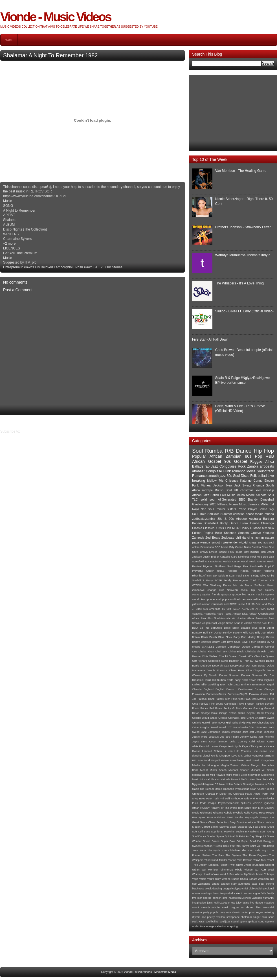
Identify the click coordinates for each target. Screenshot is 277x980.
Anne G (239, 623)
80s (248, 456)
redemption (248, 912)
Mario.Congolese (264, 760)
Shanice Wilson (247, 822)
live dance (257, 903)
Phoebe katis (241, 798)
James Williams (231, 732)
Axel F (266, 623)
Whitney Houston (202, 874)
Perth (265, 794)
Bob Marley (248, 637)
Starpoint (261, 836)
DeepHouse (237, 666)
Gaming (258, 708)
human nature (264, 538)
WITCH (196, 585)
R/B (229, 451)
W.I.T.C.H (260, 870)
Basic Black (231, 628)
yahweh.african (201, 604)
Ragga (244, 571)
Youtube (268, 533)
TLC (195, 499)
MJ (207, 561)
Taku (238, 846)
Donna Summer (229, 675)
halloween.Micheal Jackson (245, 898)
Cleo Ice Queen (264, 656)
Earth (230, 680)
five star (197, 898)
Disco (245, 476)
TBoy (226, 846)
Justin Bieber (211, 557)
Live (271, 476)
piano (203, 599)
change (212, 590)
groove (237, 594)
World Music (256, 874)
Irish (263, 552)
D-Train (245, 661)
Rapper (256, 571)
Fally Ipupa (235, 552)
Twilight (224, 865)
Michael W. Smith (262, 770)
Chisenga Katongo (238, 481)
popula (215, 912)
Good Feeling (265, 713)
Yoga (195, 879)
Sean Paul (235, 575)
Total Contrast (259, 580)
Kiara (234, 557)
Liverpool (225, 756)
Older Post (8, 422)
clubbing (260, 888)
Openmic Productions (236, 789)
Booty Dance (229, 523)
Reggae (256, 462)
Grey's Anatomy (256, 718)
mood (195, 599)
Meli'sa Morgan (250, 765)
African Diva (240, 614)
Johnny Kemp (249, 737)
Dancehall (267, 499)
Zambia (253, 466)
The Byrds (214, 850)
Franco (249, 704)
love (258, 490)
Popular (199, 456)
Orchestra (198, 794)
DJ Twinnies (258, 661)
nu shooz (247, 907)
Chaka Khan (206, 651)
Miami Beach (218, 770)
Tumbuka (213, 865)
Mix (264, 528)
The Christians (231, 850)
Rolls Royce (251, 813)
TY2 (232, 846)
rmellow (220, 917)
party (206, 912)
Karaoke (225, 557)
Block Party (233, 637)
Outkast (210, 794)
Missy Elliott (240, 775)
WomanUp (241, 874)
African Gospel (206, 461)
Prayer (252, 509)
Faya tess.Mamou (255, 699)
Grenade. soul (237, 718)
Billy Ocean (236, 547)
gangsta (226, 594)
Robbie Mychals (233, 813)
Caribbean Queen (239, 647)
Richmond (206, 813)
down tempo (220, 893)
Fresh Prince (200, 708)
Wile (216, 874)
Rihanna (218, 813)
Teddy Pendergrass (236, 580)
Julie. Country (239, 741)
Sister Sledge (251, 575)
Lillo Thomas (243, 751)
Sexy (233, 822)
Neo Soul (207, 509)
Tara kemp (268, 846)
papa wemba (201, 542)
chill (238, 538)
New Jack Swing (238, 485)
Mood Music (249, 561)
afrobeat (198, 471)
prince (211, 599)
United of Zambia (254, 865)
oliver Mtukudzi (264, 907)
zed (226, 604)
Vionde (249, 870)
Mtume (261, 561)
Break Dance (250, 523)
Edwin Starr (256, 680)
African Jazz (201, 495)
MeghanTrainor (230, 765)
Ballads (198, 466)
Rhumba (258, 485)
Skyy (263, 575)
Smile (271, 575)
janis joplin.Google (218, 903)
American (261, 618)
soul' (271, 917)
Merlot (204, 770)
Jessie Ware (200, 737)
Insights (205, 727)
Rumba (214, 451)
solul (265, 917)
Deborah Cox (220, 666)
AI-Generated (227, 499)
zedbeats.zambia (204, 519)
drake (232, 893)
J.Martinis (261, 727)
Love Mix (237, 756)
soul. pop (221, 599)
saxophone (233, 917)
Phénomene (257, 798)
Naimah (225, 779)
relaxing (269, 912)
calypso (237, 888)
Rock (242, 466)
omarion (197, 912)
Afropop (241, 519)
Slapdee (242, 827)
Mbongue (213, 765)
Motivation (254, 775)
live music (248, 594)
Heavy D (247, 528)
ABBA (237, 609)
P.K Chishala (236, 794)
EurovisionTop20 (237, 694)
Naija (196, 509)
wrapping (232, 926)
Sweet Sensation (202, 846)
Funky (227, 708)
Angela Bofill (210, 623)
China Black (236, 651)
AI (257, 609)
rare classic (233, 912)
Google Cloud (201, 718)
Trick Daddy (199, 865)
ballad (262, 476)
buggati (227, 888)
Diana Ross (237, 670)
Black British (209, 637)
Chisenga (267, 523)
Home (9, 40)
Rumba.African (216, 817)
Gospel (241, 461)
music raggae (231, 907)
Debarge (206, 666)
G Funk (237, 708)
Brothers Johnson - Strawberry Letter (243, 227)
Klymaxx (260, 746)
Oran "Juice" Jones (262, 789)
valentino (221, 926)
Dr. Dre (269, 675)
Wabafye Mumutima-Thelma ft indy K (243, 255)
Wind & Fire (227, 874)
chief (245, 888)
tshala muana (265, 514)
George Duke (209, 713)
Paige (238, 566)
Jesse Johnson (265, 732)
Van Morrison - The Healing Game (241, 171)
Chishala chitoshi (256, 651)
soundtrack (234, 599)
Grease (223, 718)
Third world (211, 860)
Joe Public (232, 737)
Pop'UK (269, 566)
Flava (241, 704)
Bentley (227, 632)
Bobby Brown (265, 637)
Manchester (238, 760)
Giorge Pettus (228, 713)
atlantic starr (229, 884)
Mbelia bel (199, 765)
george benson (212, 898)
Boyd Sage (234, 642)
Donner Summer (252, 675)
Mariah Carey (231, 561)
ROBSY (205, 808)
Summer (226, 514)
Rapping (269, 571)
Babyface (216, 628)
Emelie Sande (218, 552)
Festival (204, 704)
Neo (252, 779)
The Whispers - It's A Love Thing (239, 283)
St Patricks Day (245, 836)
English (220, 689)
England (209, 689)
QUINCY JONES (251, 803)
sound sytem (239, 921)
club (251, 888)
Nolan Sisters (234, 784)
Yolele (203, 879)
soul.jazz (225, 921)
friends (216, 594)
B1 (272, 623)
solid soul (208, 499)
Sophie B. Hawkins (223, 831)
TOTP (218, 580)
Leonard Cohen (212, 751)
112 (248, 604)
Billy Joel (260, 632)
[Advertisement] (233, 113)
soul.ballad (212, 921)
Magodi (215, 760)
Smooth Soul (265, 495)
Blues (247, 547)
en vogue (254, 893)
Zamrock (198, 538)
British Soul (223, 490)
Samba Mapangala (246, 817)
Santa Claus (208, 822)
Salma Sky (266, 509)
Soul (197, 451)
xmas (253, 542)
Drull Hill (211, 680)
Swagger (269, 841)
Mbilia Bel (267, 504)
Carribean (258, 647)
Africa (270, 462)
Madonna (216, 561)
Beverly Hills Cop (243, 632)
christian (239, 514)
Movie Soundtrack (260, 471)
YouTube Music (264, 585)
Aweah (257, 623)
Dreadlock (198, 680)
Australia (255, 519)
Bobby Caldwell (202, 642)
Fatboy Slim (223, 699)
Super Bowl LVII (251, 841)
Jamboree (214, 732)
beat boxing (266, 884)
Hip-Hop (246, 723)
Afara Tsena (224, 614)
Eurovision (198, 694)
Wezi (271, 870)
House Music (238, 504)
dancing (248, 538)
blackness (198, 888)
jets (233, 903)
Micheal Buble (201, 775)
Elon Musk (232, 528)
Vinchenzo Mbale (231, 870)
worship (269, 490)
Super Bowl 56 (230, 841)
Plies (195, 803)
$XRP (233, 604)
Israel (214, 727)
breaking (199, 481)
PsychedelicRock (228, 803)
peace (250, 514)
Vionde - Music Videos (56, 17)
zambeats (217, 604)
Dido (249, 670)
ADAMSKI (248, 609)
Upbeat (270, 865)
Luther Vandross (253, 756)
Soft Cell (197, 831)
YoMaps (269, 874)
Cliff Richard (200, 661)
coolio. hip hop (251, 590)
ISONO (255, 552)
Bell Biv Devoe (212, 632)
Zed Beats (213, 538)
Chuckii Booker (228, 656)
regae (260, 912)
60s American (212, 609)
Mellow (212, 481)
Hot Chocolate (261, 723)
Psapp (212, 803)
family (270, 893)
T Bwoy (208, 580)
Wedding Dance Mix (224, 585)
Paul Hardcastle (253, 566)
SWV (230, 817)
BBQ (195, 628)
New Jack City (265, 779)
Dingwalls (259, 670)
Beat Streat (267, 628)
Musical (205, 779)
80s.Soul (269, 542)
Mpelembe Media (165, 972)
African (216, 456)
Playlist (270, 798)
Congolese (214, 471)
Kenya (223, 746)
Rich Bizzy (245, 808)
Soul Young (267, 831)
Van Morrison (210, 870)
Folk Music (228, 495)
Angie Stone (226, 623)
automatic (244, 884)
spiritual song (256, 921)
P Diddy (221, 794)
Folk (253, 476)
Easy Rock (241, 680)
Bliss (221, 637)
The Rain (218, 855)
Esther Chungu (264, 689)
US (272, 580)
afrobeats (267, 466)
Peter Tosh (212, 798)
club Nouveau (228, 590)
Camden (221, 647)
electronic (242, 893)
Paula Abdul (253, 794)
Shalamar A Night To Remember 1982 (50, 55)
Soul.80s (213, 514)
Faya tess (237, 699)
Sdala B (223, 575)
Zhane (216, 884)
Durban (221, 680)
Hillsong (223, 504)
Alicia (251, 618)
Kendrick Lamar (209, 746)
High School (233, 723)
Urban (196, 870)
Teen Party (199, 850)
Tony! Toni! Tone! (264, 860)
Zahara (253, 879)
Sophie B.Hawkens (247, 831)
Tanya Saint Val (251, 846)
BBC (242, 499)
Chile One (268, 547)
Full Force (216, 708)
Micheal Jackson (213, 485)
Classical (209, 528)
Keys (245, 746)
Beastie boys (249, 628)
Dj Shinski (211, 675)
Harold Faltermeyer (213, 723)
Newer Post (181, 422)
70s (221, 481)
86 (224, 609)
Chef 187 (221, 651)
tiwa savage (207, 926)
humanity (268, 898)
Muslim (215, 779)
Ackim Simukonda (203, 547)
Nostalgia (249, 784)
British (215, 495)
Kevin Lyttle (234, 746)
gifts (225, 898)
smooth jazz (217, 476)
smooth (216, 542)
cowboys (206, 893)
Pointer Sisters (226, 509)
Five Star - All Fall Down (210, 339)
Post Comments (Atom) (39, 431)
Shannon (230, 533)
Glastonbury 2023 (204, 504)
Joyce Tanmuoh (218, 741)
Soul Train (199, 514)
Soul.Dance (199, 836)
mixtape (207, 490)
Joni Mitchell (266, 737)
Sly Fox (253, 827)
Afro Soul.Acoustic (219, 618)
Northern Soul (224, 566)
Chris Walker (210, 656)
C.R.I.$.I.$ (208, 647)
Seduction (222, 822)
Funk (227, 471)
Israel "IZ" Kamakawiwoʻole (236, 727)
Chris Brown (200, 552)
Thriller (223, 860)
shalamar (246, 917)
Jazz (215, 466)
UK (236, 490)
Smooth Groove (250, 533)
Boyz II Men (249, 642)
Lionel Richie (210, 756)
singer (257, 917)
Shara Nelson (265, 822)
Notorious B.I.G (265, 784)
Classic (197, 528)
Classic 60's (246, 656)
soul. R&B (198, 921)
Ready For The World (224, 808)
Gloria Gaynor (247, 713)
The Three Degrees (255, 855)
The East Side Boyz (255, 850)
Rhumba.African (202, 575)
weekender (230, 542)
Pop (259, 456)
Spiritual (230, 836)
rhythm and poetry (203, 917)
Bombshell (211, 523)
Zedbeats (228, 538)
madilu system (265, 594)
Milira (229, 775)
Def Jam (251, 666)
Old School (207, 789)
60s (260, 542)
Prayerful (197, 571)
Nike (222, 784)
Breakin (256, 547)
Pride (203, 803)
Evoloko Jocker (259, 694)
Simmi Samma (220, 827)
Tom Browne (245, 860)
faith (263, 893)
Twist (232, 865)
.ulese (241, 604)
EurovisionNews (216, 694)
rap (207, 466)
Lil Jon (228, 751)
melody (205, 907)
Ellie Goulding (210, 684)
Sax (215, 575)
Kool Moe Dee (259, 557)
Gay (247, 552)
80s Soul (233, 476)
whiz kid (269, 599)
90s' (229, 609)
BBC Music (222, 547)
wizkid (243, 542)
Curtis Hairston (230, 661)
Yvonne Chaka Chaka (235, 879)
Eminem (246, 684)
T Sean (218, 846)
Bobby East (219, 642)
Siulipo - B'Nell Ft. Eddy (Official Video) (244, 311)
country (270, 590)
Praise (242, 509)
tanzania (247, 599)
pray (222, 912)
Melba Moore (246, 495)
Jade (204, 732)
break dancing (213, 888)
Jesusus (214, 737)
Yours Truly (214, 879)
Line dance (260, 751)
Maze (257, 528)
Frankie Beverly (264, 704)
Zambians (204, 884)
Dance (244, 451)
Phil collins (226, 798)
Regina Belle (213, 533)
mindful (216, 907)
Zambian (234, 456)
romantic (239, 471)
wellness (258, 599)
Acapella (197, 614)
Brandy (253, 499)
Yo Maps (246, 585)
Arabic (248, 623)
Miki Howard (217, 775)
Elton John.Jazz (230, 684)
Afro (203, 618)
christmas (247, 490)
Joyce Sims (199, 741)
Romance (199, 476)
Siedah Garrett (201, 827)
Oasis (196, 789)
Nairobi (235, 779)
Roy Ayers (199, 817)
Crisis (220, 528)
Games (248, 708)
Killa (251, 746)
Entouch (231, 689)
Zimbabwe (198, 590)
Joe (222, 737)
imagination (199, 903)
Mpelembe (268, 775)
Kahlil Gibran (257, 741)
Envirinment (246, 689)
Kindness (244, 557)
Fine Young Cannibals (223, 704)
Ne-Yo (245, 779)
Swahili (196, 580)
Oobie (218, 789)
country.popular (201, 594)
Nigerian (208, 566)
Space (220, 836)
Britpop (261, 642)
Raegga (232, 571)
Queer (210, 571)
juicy (239, 903)
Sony (207, 831)
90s (227, 461)
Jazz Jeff (248, 732)
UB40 (239, 865)
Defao (262, 666)
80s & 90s (226, 519)
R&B (270, 456)
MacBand (204, 760)
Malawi (225, 760)
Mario (249, 760)
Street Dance (211, 841)
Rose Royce (267, 813)
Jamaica (254, 504)
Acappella (210, 614)
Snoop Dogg (266, 827)
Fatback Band (206, 699)
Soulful (211, 836)
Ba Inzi (204, 628)
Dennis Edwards (217, 670)
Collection (214, 661)
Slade (233, 827)
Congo (258, 481)
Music (196, 779)
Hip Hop (264, 451)
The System (233, 855)
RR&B (221, 571)
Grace (214, 718)
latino (246, 903)
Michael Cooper (238, 770)
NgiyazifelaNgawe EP (205, 784)
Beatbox (197, 632)
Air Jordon (239, 618)
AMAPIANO (267, 609)
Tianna (232, 860)
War (205, 585)
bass (254, 884)
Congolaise (228, 466)
